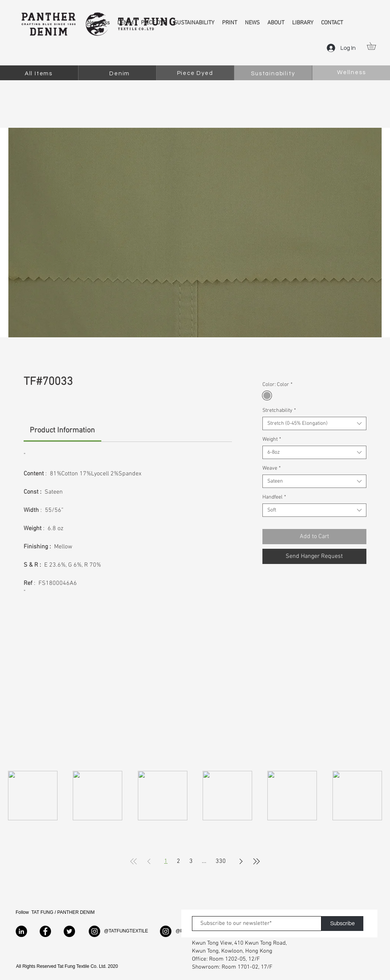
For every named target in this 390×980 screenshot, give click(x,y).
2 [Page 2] (178, 861)
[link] (62, 430)
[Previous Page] (149, 861)
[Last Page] (256, 861)
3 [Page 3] (191, 861)
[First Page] (134, 861)
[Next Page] (241, 861)
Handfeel (274, 497)
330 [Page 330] (221, 861)
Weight (272, 439)
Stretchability (279, 411)
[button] (375, 46)
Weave (272, 468)
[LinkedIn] (21, 931)
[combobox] (314, 423)
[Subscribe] (342, 924)
